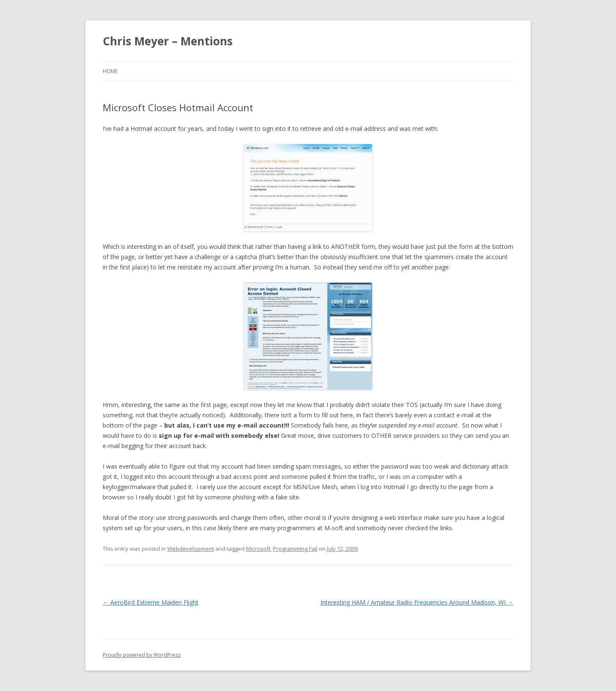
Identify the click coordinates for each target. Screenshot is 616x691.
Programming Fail (295, 549)
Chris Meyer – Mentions (168, 41)
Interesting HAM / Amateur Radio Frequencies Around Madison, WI (417, 602)
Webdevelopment (191, 549)
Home (110, 71)
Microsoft (258, 549)
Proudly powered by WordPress (142, 655)
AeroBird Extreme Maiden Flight (151, 602)
